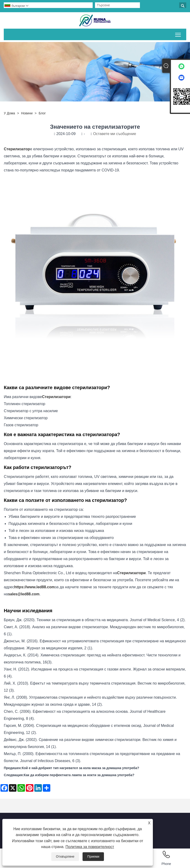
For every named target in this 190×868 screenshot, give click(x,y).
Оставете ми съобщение (115, 134)
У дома (9, 113)
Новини (27, 113)
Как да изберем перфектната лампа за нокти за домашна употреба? (79, 775)
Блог (42, 113)
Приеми (93, 856)
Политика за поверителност (90, 847)
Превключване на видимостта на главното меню (178, 34)
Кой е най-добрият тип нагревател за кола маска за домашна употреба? (81, 768)
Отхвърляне (65, 856)
